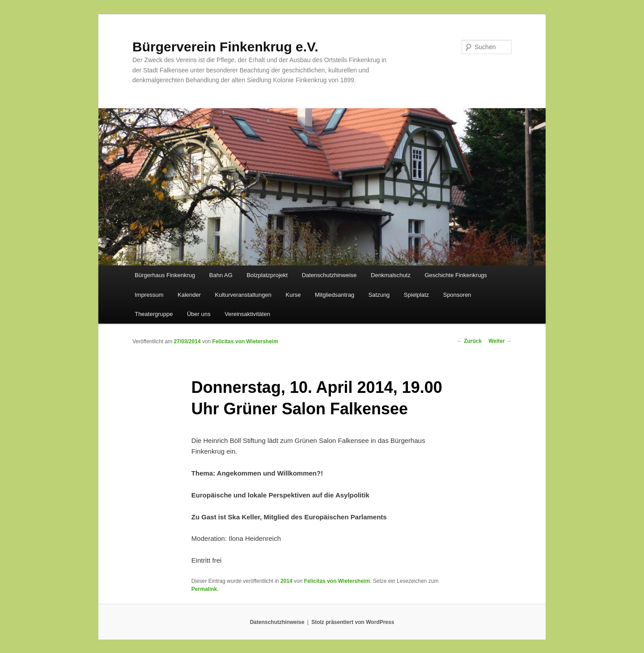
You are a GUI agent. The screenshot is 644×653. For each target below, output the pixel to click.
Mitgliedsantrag (335, 295)
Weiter (500, 341)
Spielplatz (416, 295)
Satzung (379, 295)
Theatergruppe (154, 314)
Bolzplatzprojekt (267, 275)
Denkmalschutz (391, 275)
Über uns (199, 314)
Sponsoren (457, 295)
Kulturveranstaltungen (243, 295)
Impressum (149, 295)
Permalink (204, 589)
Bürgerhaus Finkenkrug (165, 275)
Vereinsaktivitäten (247, 314)
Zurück (469, 341)
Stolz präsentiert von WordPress (353, 622)
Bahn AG (221, 275)
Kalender (189, 295)
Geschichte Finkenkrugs (455, 275)
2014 (286, 581)
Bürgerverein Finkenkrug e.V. (225, 47)
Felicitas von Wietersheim (245, 341)
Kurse (293, 295)
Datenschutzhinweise (329, 275)
